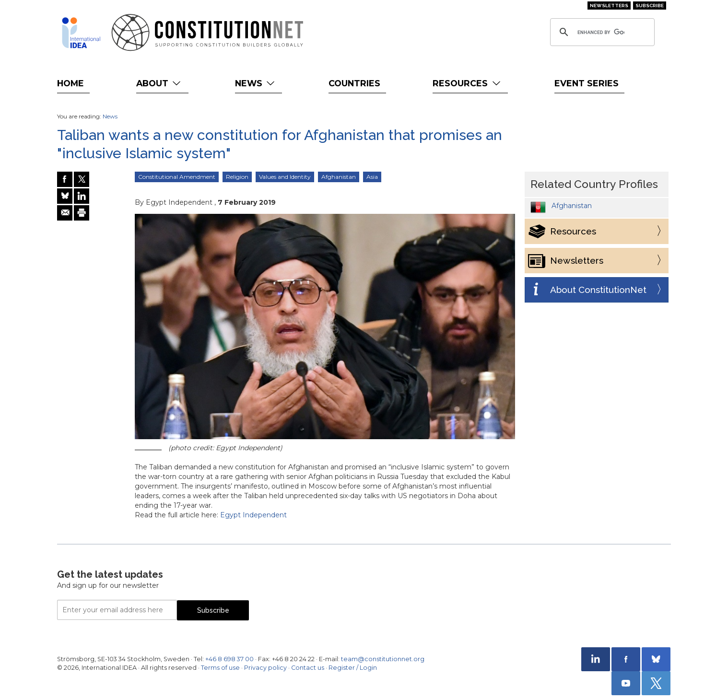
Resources (467, 83)
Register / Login (353, 668)
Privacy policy (265, 668)
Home (70, 83)
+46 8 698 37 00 (229, 659)
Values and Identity (285, 177)
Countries (354, 83)
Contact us (308, 668)
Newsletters (609, 6)
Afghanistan (339, 177)
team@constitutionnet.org (383, 659)
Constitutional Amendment (177, 177)
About (159, 83)
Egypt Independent (253, 515)
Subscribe (650, 6)
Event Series (587, 83)
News (256, 83)
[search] (601, 32)
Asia (372, 177)
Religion (237, 177)
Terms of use (220, 668)
